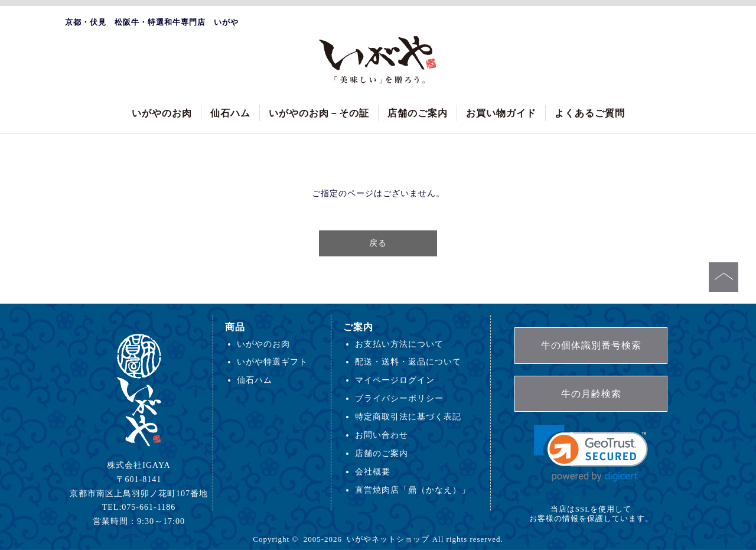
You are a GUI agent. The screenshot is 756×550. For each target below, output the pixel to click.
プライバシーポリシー (399, 398)
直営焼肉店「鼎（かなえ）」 (413, 490)
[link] (591, 453)
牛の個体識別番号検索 (591, 345)
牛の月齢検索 (591, 394)
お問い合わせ (382, 435)
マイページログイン (395, 380)
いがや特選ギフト (272, 362)
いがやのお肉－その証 (319, 113)
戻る (378, 243)
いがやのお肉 (162, 113)
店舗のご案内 (418, 113)
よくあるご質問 (590, 113)
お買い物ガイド (501, 113)
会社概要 (373, 471)
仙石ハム (230, 113)
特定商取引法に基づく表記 (408, 416)
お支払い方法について (399, 344)
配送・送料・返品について (408, 362)
